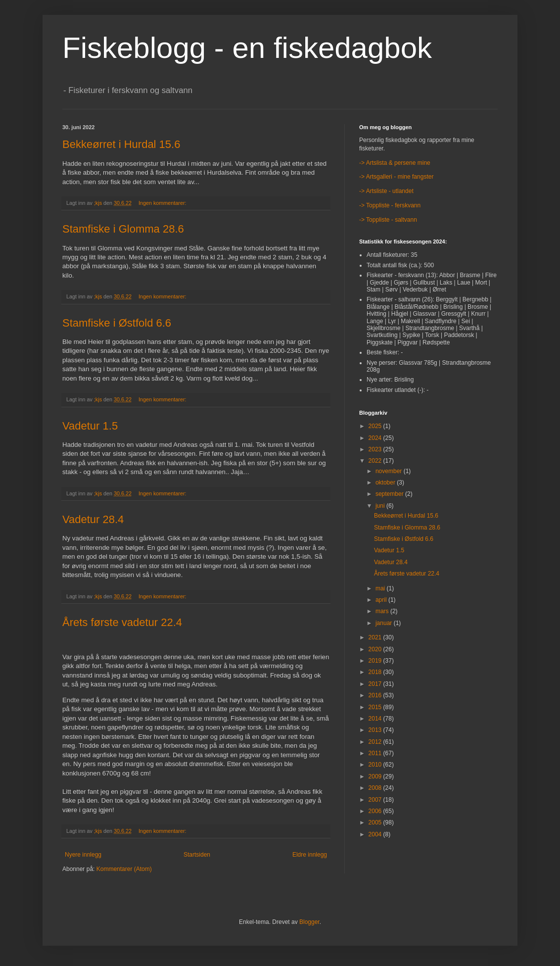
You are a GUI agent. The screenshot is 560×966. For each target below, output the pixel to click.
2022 (376, 461)
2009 (376, 776)
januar (385, 623)
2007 (376, 800)
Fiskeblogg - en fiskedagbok (247, 48)
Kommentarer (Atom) (124, 869)
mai (381, 588)
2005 (376, 822)
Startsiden (197, 855)
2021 (376, 637)
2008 (376, 788)
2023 (376, 449)
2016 (376, 695)
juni (381, 506)
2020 (376, 649)
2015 (376, 707)
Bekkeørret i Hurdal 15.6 (121, 144)
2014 (376, 719)
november (390, 471)
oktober (386, 483)
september (390, 494)
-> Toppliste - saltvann (388, 220)
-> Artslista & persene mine (395, 163)
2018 (376, 672)
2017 (376, 684)
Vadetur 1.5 (90, 426)
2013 (376, 730)
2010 (376, 765)
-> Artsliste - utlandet (386, 191)
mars (383, 611)
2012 (376, 742)
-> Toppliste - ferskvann (390, 205)
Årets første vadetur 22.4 (122, 622)
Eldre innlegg (310, 855)
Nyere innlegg (83, 855)
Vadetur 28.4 (93, 519)
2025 (376, 426)
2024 (376, 438)
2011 (376, 753)
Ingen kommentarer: (163, 203)
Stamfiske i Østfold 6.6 (117, 323)
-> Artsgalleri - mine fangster (396, 177)
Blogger (309, 922)
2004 (376, 834)
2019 (376, 661)
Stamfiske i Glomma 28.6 (123, 229)
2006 (376, 811)
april (382, 600)
